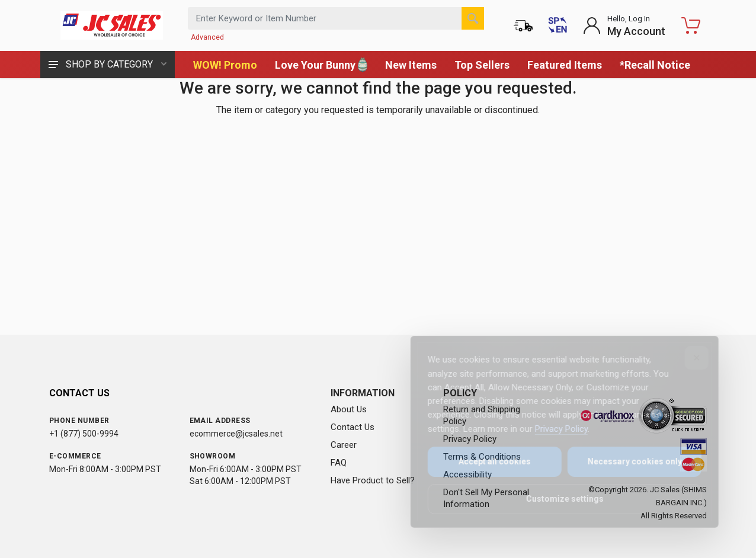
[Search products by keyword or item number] (336, 18)
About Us (349, 409)
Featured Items (565, 65)
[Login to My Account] (624, 25)
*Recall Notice (655, 65)
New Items (411, 65)
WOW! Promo (225, 65)
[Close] (688, 358)
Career (344, 445)
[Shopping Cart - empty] (691, 25)
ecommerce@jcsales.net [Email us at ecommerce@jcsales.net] (236, 434)
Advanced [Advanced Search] (207, 37)
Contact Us (353, 427)
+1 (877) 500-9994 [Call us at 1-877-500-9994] (84, 434)
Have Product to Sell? (373, 480)
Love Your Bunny (321, 65)
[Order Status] (523, 25)
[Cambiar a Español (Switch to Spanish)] (558, 25)
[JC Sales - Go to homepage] (111, 25)
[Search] (473, 18)
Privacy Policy (553, 429)
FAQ (339, 463)
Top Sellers (482, 65)
